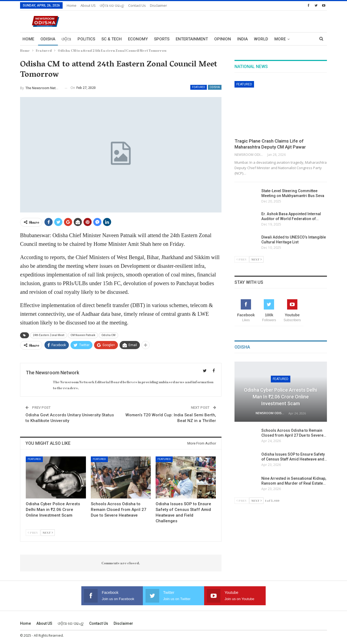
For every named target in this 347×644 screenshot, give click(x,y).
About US (88, 5)
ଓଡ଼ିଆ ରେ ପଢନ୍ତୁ (112, 5)
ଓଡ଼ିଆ (66, 39)
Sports (162, 39)
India (242, 39)
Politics (86, 39)
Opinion (223, 39)
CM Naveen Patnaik (83, 335)
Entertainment (192, 39)
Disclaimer (158, 5)
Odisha (48, 39)
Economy (138, 39)
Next (48, 532)
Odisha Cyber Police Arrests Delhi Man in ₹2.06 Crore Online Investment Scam (281, 397)
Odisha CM (108, 335)
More (280, 39)
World (261, 39)
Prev (33, 532)
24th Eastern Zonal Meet (49, 335)
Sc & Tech (112, 39)
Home (72, 5)
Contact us (137, 5)
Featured (199, 87)
